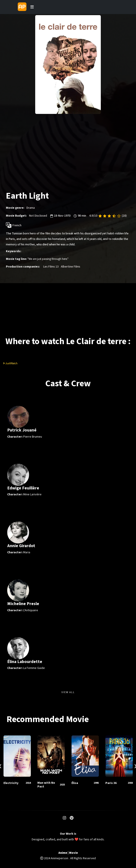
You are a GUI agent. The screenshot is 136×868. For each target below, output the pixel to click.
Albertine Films (71, 267)
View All (68, 692)
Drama (31, 208)
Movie (73, 853)
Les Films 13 (51, 267)
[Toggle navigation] (32, 7)
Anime (63, 853)
